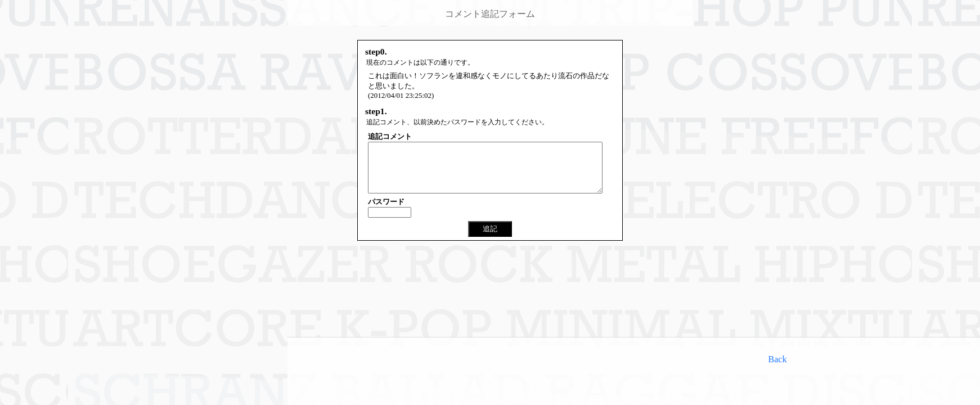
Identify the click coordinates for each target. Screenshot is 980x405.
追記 (490, 239)
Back (778, 359)
